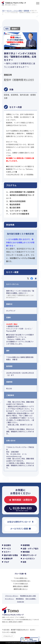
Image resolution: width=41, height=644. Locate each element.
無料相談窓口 (20, 599)
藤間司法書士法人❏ (20, 589)
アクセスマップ (8, 636)
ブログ (6, 562)
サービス (7, 548)
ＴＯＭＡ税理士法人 (21, 578)
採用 (24, 562)
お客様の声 (8, 558)
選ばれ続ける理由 (11, 555)
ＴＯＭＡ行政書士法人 (21, 584)
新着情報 (26, 545)
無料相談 (26, 552)
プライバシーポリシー (12, 596)
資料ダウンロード (30, 555)
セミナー (7, 552)
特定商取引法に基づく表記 (28, 596)
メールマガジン (29, 558)
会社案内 (7, 545)
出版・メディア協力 (31, 548)
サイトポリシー (10, 599)
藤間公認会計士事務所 (21, 586)
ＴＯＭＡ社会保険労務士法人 (21, 581)
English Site (21, 602)
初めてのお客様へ (31, 599)
